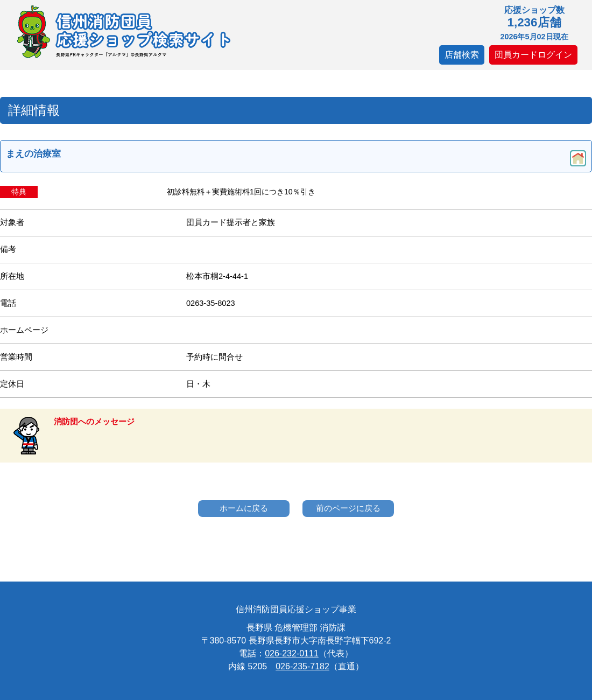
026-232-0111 (292, 653)
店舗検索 (462, 55)
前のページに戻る (348, 508)
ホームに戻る (244, 508)
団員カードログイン (533, 55)
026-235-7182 (302, 666)
